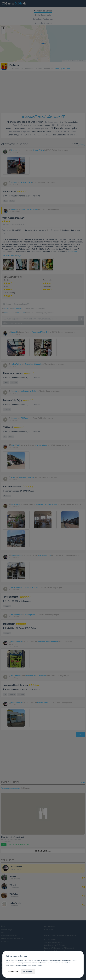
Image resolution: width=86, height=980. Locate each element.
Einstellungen (13, 971)
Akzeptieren (28, 971)
